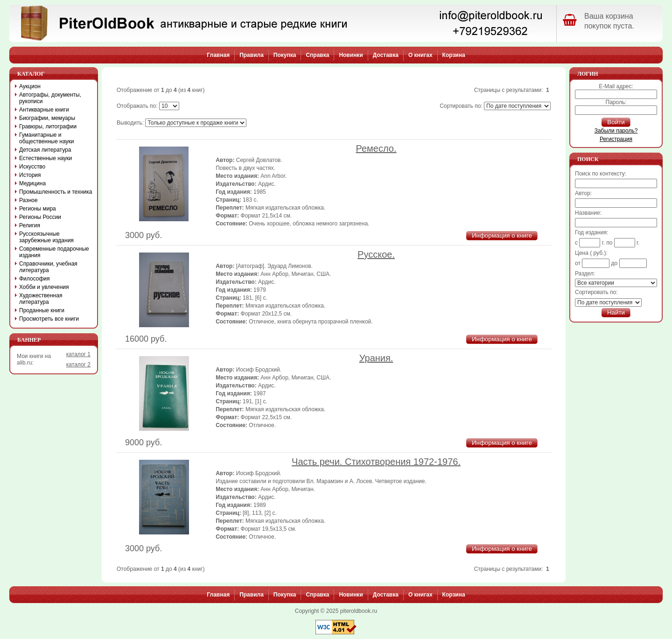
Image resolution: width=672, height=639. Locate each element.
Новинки (351, 55)
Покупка (285, 55)
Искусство (32, 167)
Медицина (32, 183)
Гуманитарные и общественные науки (46, 138)
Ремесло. (376, 148)
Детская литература (45, 150)
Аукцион (30, 86)
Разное (28, 200)
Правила (252, 55)
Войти (616, 122)
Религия (30, 225)
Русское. (376, 254)
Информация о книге (502, 235)
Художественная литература (41, 299)
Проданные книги (42, 310)
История (30, 175)
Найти (616, 312)
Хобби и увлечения (44, 287)
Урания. (376, 358)
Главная (218, 55)
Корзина (454, 55)
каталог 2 (78, 365)
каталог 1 (78, 354)
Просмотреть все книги (49, 319)
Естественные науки (45, 158)
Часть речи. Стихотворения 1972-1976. (376, 462)
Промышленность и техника (56, 192)
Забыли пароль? (616, 131)
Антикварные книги (44, 110)
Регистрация (616, 139)
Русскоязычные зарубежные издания (46, 237)
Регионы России (40, 217)
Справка (317, 55)
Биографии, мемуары (47, 118)
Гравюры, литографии (48, 126)
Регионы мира (38, 209)
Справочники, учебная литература (48, 267)
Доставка (386, 55)
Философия (35, 279)
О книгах (420, 55)
